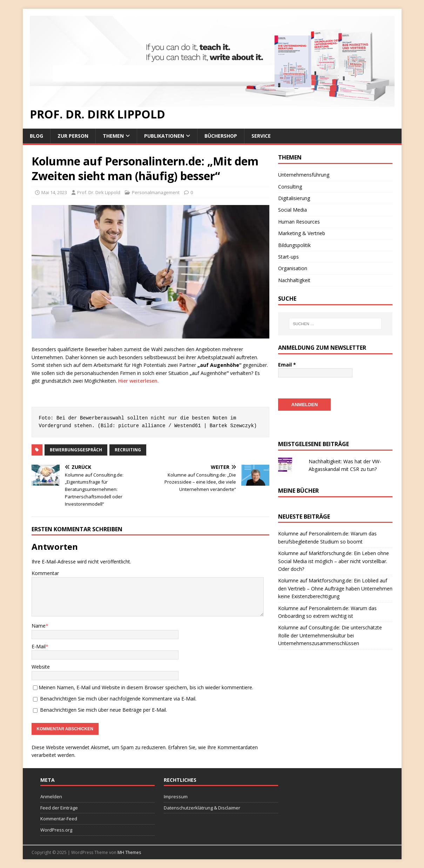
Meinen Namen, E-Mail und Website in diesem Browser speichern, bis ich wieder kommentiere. (146, 687)
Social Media (292, 210)
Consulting (290, 187)
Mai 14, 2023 (54, 192)
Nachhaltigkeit (294, 280)
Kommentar (45, 573)
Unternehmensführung (304, 175)
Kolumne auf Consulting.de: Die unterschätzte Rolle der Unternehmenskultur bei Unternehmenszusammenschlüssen (330, 635)
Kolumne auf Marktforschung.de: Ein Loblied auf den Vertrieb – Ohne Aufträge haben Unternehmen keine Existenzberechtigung (335, 588)
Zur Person (73, 136)
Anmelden (51, 797)
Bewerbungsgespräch (76, 450)
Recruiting (128, 450)
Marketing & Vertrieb (302, 233)
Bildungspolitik (294, 245)
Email (287, 365)
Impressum (176, 797)
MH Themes (129, 852)
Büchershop (221, 136)
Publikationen (164, 136)
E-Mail (39, 646)
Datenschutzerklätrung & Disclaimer (202, 808)
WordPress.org (56, 830)
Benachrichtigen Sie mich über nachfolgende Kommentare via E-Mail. (118, 699)
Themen (113, 136)
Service (261, 136)
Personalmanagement (156, 192)
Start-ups (288, 257)
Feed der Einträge (59, 808)
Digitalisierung (294, 198)
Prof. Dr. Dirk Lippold (99, 192)
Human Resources (299, 222)
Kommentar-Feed (59, 819)
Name (39, 626)
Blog (36, 136)
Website (41, 667)
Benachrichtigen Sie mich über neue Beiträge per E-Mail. (103, 710)
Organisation (293, 268)
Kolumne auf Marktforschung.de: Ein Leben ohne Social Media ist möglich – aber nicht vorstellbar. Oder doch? (334, 561)
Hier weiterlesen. (139, 381)
